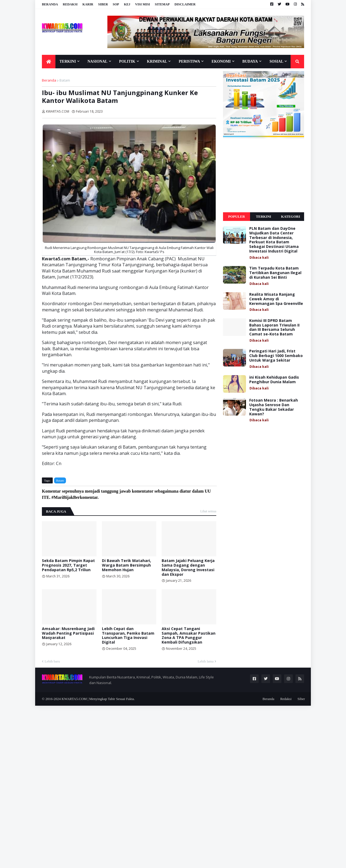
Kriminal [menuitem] (157, 61)
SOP (116, 4)
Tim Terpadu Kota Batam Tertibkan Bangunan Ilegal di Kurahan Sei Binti (275, 273)
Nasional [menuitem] (98, 61)
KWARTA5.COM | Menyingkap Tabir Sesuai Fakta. (98, 699)
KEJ (127, 4)
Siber (103, 4)
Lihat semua (208, 511)
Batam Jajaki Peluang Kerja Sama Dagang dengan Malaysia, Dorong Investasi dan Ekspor (188, 568)
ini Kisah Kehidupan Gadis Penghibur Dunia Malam (274, 380)
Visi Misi (143, 4)
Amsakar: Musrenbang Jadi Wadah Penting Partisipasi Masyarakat (68, 633)
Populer (237, 216)
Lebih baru (52, 661)
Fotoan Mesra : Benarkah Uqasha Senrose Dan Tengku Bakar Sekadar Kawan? (274, 407)
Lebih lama (206, 661)
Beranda (50, 4)
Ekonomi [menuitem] (221, 61)
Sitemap (162, 4)
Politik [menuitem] (127, 61)
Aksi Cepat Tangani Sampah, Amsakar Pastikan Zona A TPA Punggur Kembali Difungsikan (189, 636)
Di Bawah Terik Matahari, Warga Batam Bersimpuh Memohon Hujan (127, 565)
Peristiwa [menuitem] (189, 61)
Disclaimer (185, 4)
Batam (65, 80)
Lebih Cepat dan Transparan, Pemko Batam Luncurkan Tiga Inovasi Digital (128, 636)
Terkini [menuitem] (68, 61)
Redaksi (70, 4)
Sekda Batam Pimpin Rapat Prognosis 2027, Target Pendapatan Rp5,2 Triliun (68, 565)
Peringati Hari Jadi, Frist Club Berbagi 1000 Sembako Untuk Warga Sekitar (276, 356)
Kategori (291, 216)
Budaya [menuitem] (250, 61)
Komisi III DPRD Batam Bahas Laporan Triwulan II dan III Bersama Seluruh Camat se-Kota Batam (274, 327)
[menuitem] (49, 62)
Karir (88, 4)
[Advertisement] (264, 176)
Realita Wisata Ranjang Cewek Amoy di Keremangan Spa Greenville (276, 299)
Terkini (264, 216)
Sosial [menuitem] (276, 61)
